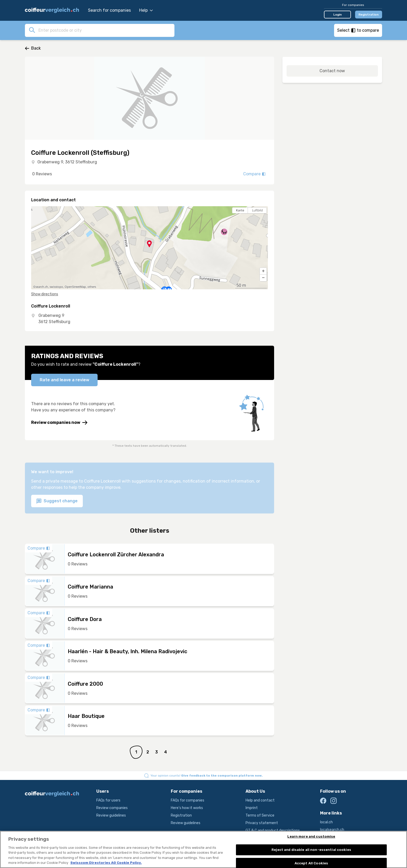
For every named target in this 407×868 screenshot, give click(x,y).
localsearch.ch (332, 830)
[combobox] (105, 30)
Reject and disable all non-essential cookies (311, 850)
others (92, 287)
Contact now (332, 71)
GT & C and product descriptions (273, 830)
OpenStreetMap (75, 287)
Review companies (112, 808)
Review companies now (59, 423)
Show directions (45, 294)
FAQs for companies (188, 800)
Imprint (252, 808)
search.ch (42, 287)
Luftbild (257, 210)
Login (338, 15)
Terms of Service (260, 815)
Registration (369, 15)
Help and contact (260, 800)
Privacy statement (262, 823)
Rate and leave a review (65, 380)
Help (146, 10)
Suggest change (57, 501)
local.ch (326, 822)
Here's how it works (187, 808)
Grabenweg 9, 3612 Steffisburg (67, 162)
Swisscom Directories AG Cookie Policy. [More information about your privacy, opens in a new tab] (106, 863)
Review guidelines (111, 815)
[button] (263, 271)
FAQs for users (108, 800)
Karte (240, 210)
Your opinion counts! (207, 776)
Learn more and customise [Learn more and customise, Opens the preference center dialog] (311, 837)
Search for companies (109, 10)
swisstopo (56, 287)
